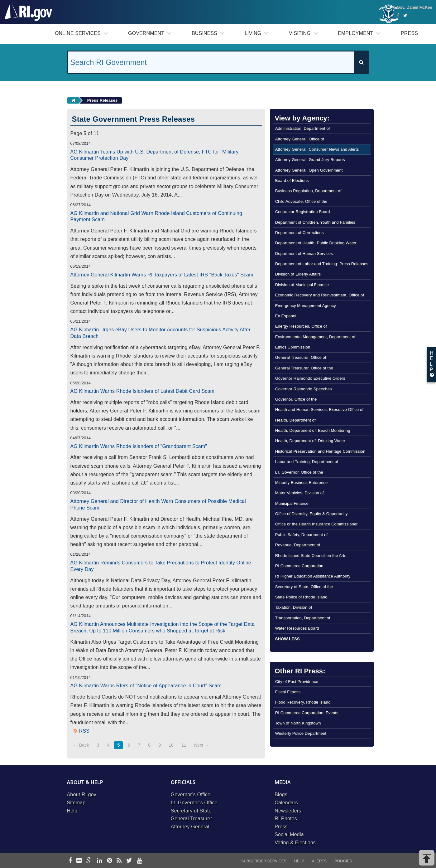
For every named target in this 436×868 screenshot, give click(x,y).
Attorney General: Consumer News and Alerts (317, 149)
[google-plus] (89, 861)
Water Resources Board (297, 628)
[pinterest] (110, 861)
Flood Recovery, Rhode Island (303, 702)
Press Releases (103, 100)
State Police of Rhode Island (301, 597)
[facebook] (70, 861)
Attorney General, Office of (300, 139)
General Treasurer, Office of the (304, 368)
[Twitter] (405, 15)
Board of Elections (292, 180)
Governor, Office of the (296, 399)
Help (72, 811)
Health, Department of (295, 420)
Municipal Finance (292, 503)
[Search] (361, 62)
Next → (202, 745)
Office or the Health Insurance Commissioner (316, 524)
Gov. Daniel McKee (414, 7)
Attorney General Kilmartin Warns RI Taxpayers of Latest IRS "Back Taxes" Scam (162, 275)
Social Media (289, 834)
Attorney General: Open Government (309, 170)
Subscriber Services (264, 861)
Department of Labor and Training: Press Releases (322, 264)
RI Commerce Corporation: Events (307, 713)
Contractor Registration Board (303, 212)
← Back (81, 745)
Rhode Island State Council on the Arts (311, 556)
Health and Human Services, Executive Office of (319, 410)
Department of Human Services (304, 254)
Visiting (300, 33)
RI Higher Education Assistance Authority (313, 576)
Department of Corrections (299, 233)
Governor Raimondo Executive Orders (310, 378)
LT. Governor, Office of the (299, 472)
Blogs (281, 795)
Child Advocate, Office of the (301, 201)
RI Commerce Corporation (299, 566)
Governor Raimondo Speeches (304, 389)
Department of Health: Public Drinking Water (316, 243)
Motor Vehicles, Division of (299, 493)
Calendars (286, 803)
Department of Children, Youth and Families (315, 222)
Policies (343, 861)
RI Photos (286, 819)
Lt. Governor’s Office (194, 803)
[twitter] (129, 861)
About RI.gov (82, 795)
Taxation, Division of (294, 607)
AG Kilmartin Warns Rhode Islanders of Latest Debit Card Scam (143, 391)
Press (409, 33)
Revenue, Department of (298, 545)
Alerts (319, 861)
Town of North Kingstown (298, 723)
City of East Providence (297, 682)
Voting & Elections (295, 843)
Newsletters (288, 811)
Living (253, 33)
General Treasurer (192, 819)
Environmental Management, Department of (315, 337)
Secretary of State (191, 811)
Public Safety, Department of (301, 535)
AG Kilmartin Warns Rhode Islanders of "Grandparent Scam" (139, 446)
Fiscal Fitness (288, 692)
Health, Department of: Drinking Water (310, 441)
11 (184, 745)
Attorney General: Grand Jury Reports (310, 160)
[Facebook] (398, 15)
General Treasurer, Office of (301, 357)
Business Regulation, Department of (308, 191)
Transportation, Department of (303, 618)
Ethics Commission (293, 347)
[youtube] (139, 861)
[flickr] (79, 861)
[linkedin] (100, 861)
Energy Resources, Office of (301, 326)
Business (204, 33)
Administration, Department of (303, 128)
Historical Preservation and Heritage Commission (320, 451)
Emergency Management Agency (306, 306)
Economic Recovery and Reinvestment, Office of (320, 295)
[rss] (119, 861)
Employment (356, 33)
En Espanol (286, 316)
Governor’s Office (191, 795)
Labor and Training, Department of (307, 462)
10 (171, 745)
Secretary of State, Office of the (304, 587)
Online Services (78, 33)
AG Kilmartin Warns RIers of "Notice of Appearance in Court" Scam (146, 686)
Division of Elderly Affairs (298, 274)
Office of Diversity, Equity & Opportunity (311, 514)
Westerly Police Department (301, 733)
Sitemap (76, 803)
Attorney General (190, 827)
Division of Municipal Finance (302, 285)
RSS (84, 731)
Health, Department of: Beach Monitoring (313, 430)
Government (146, 33)
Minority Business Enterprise (302, 483)
